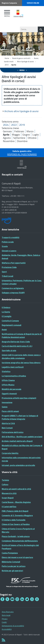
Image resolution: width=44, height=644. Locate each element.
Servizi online (33, 3)
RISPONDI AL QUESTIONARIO (22, 154)
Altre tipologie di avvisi (25, 62)
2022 (14, 125)
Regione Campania (9, 3)
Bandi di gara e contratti (21, 58)
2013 (7, 65)
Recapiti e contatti (12, 175)
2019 (22, 125)
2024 (6, 125)
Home (7, 58)
